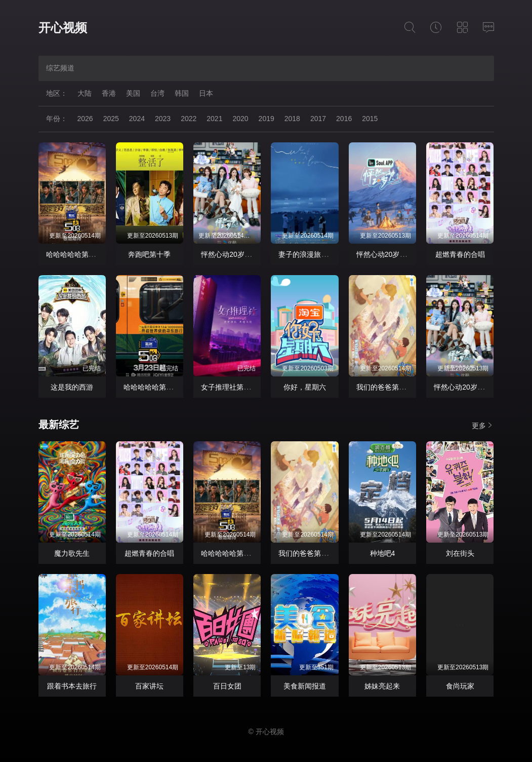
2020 (240, 119)
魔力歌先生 (72, 553)
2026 (85, 119)
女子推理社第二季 (229, 387)
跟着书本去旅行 (72, 686)
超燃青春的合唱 (460, 254)
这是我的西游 (72, 387)
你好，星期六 (305, 387)
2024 (137, 119)
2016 (344, 119)
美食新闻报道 (305, 686)
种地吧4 (383, 553)
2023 (163, 119)
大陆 (85, 93)
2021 (214, 119)
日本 (206, 93)
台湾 (157, 93)
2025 (111, 119)
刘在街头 (460, 553)
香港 (109, 93)
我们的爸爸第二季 (385, 387)
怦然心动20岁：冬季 (233, 254)
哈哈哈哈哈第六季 (74, 254)
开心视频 (63, 28)
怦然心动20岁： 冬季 (390, 254)
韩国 (182, 93)
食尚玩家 (460, 686)
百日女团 (227, 686)
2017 (318, 119)
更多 (483, 425)
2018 (292, 119)
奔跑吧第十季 (149, 254)
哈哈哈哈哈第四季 (152, 387)
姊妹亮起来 (382, 686)
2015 (370, 119)
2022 (189, 119)
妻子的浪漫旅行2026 (311, 254)
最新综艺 (59, 425)
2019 (267, 119)
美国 (133, 93)
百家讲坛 (149, 686)
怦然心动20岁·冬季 (463, 387)
